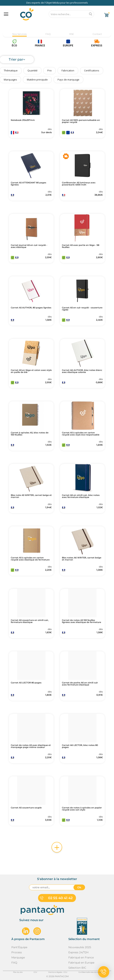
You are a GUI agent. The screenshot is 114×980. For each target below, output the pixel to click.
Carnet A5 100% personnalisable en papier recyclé (81, 121)
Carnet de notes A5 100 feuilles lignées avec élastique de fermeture (82, 621)
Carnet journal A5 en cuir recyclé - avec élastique (29, 246)
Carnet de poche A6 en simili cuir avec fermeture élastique (80, 684)
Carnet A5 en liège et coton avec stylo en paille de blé (31, 371)
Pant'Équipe (19, 947)
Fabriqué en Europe (81, 963)
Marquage (18, 957)
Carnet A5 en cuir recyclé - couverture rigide (82, 309)
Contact (97, 34)
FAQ (48, 34)
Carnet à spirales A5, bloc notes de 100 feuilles (30, 434)
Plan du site (18, 972)
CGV (35, 972)
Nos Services (20, 34)
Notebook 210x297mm (23, 120)
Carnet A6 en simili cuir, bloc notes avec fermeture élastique (81, 496)
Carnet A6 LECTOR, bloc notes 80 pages (80, 746)
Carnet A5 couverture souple (26, 808)
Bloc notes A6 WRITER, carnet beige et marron (82, 559)
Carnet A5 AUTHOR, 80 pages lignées (31, 308)
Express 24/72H (78, 952)
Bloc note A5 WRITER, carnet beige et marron (31, 496)
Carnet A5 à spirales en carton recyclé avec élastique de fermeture (30, 559)
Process (17, 952)
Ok (79, 887)
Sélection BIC (77, 968)
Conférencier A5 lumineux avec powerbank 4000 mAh (79, 184)
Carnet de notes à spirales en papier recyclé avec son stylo (82, 809)
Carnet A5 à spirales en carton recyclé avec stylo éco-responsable (81, 434)
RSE (72, 34)
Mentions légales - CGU (58, 972)
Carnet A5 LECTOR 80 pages (26, 683)
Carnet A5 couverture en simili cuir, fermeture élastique (30, 621)
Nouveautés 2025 (80, 947)
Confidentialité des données (90, 972)
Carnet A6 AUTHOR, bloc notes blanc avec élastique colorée (82, 371)
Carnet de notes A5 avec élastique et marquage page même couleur (31, 746)
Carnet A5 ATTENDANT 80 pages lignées (28, 184)
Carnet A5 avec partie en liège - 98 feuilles (81, 246)
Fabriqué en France (81, 957)
